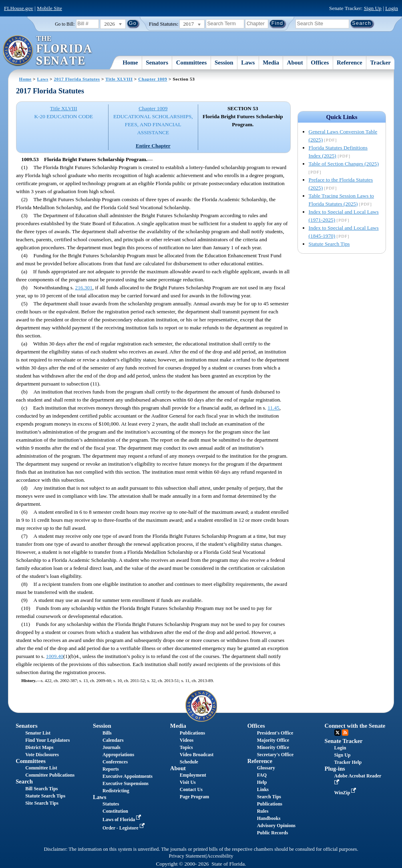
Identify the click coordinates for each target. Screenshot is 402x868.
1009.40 (55, 656)
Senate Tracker (344, 741)
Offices (320, 63)
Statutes (111, 804)
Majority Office (273, 740)
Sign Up (373, 8)
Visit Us (188, 782)
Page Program (194, 797)
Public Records (273, 833)
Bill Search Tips (41, 789)
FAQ (262, 775)
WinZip (346, 793)
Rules (263, 811)
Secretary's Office (275, 755)
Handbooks (269, 818)
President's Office (275, 733)
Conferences (115, 762)
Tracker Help (348, 762)
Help (262, 782)
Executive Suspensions (126, 783)
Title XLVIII (119, 79)
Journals (112, 747)
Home (130, 63)
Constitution (115, 811)
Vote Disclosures (42, 755)
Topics (186, 747)
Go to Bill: (65, 24)
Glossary (266, 768)
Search (24, 781)
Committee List (41, 768)
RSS (345, 733)
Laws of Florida (123, 820)
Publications (192, 733)
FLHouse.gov (19, 8)
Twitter (338, 733)
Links (263, 789)
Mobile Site (49, 8)
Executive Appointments (128, 776)
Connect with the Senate (355, 726)
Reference (350, 63)
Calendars (113, 740)
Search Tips (269, 797)
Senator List (38, 733)
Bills (107, 733)
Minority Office (273, 747)
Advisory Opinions (276, 826)
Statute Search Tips (329, 244)
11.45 (273, 408)
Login (392, 8)
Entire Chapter (153, 146)
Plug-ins (335, 769)
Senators (157, 63)
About (295, 63)
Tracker (380, 63)
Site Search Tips (42, 803)
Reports (111, 769)
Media (271, 63)
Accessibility (220, 856)
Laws (248, 63)
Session (224, 63)
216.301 (84, 288)
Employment (193, 775)
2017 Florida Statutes (77, 79)
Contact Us (191, 789)
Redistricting (116, 791)
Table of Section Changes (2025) (344, 164)
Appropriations (118, 755)
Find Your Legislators (47, 740)
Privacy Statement (187, 856)
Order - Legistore (124, 828)
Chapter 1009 (153, 79)
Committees (192, 63)
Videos (187, 740)
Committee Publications (50, 775)
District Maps (39, 747)
